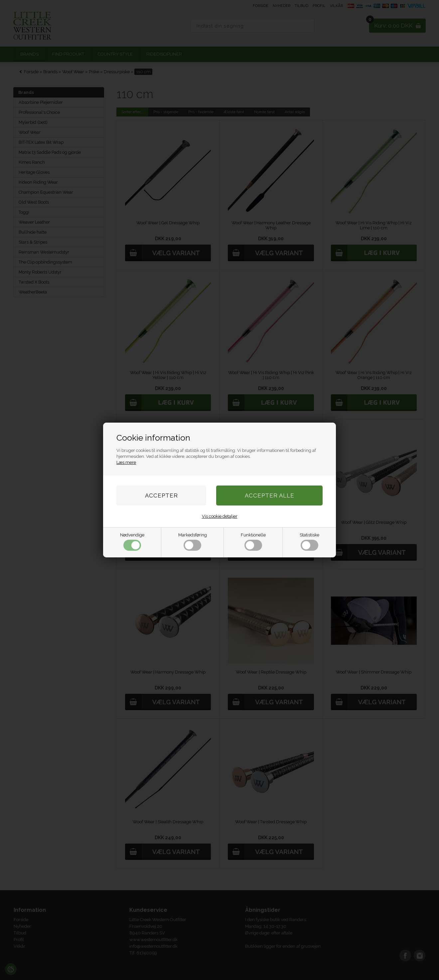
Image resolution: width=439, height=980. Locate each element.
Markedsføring (193, 542)
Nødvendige (132, 542)
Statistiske (309, 542)
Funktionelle (253, 542)
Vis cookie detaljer (220, 516)
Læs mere (126, 462)
